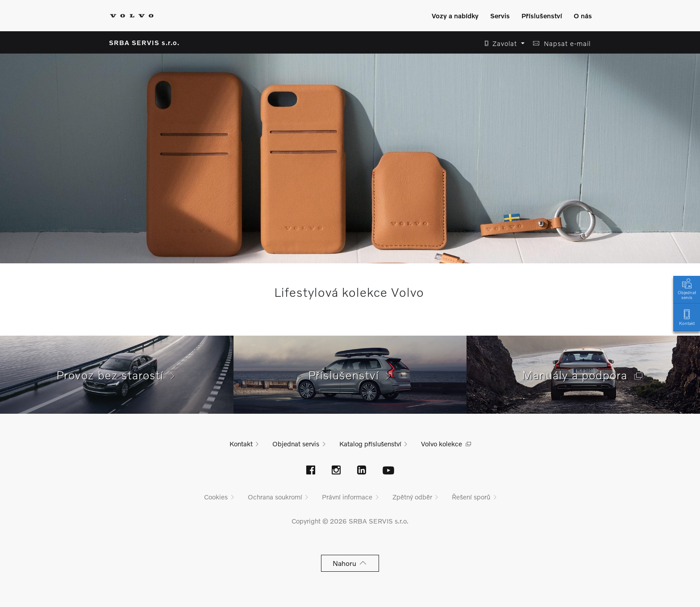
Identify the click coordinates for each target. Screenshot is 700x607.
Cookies (216, 497)
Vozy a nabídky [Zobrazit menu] (455, 16)
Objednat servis (687, 288)
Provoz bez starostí (117, 375)
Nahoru (350, 563)
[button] (502, 44)
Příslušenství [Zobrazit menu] (542, 16)
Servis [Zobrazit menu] (500, 16)
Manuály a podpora (583, 375)
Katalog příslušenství (370, 444)
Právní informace (347, 497)
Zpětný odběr (412, 497)
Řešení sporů (471, 497)
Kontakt (687, 317)
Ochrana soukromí (275, 497)
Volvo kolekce (442, 444)
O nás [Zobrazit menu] (583, 16)
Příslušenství (350, 375)
